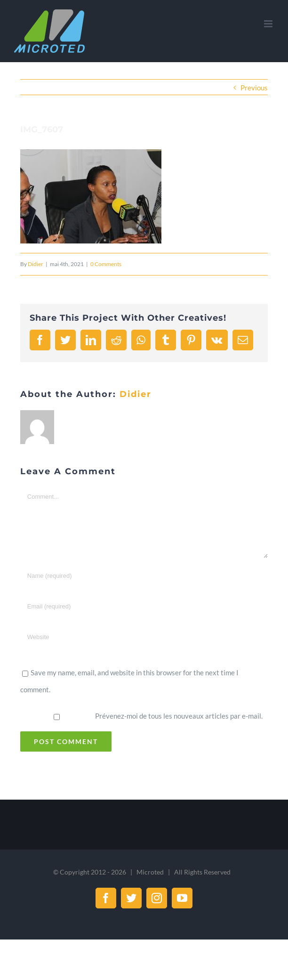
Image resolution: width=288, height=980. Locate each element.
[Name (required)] (144, 576)
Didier (36, 264)
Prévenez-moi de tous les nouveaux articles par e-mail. (179, 716)
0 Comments (106, 264)
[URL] (144, 637)
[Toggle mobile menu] (269, 24)
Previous (254, 88)
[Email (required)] (144, 606)
